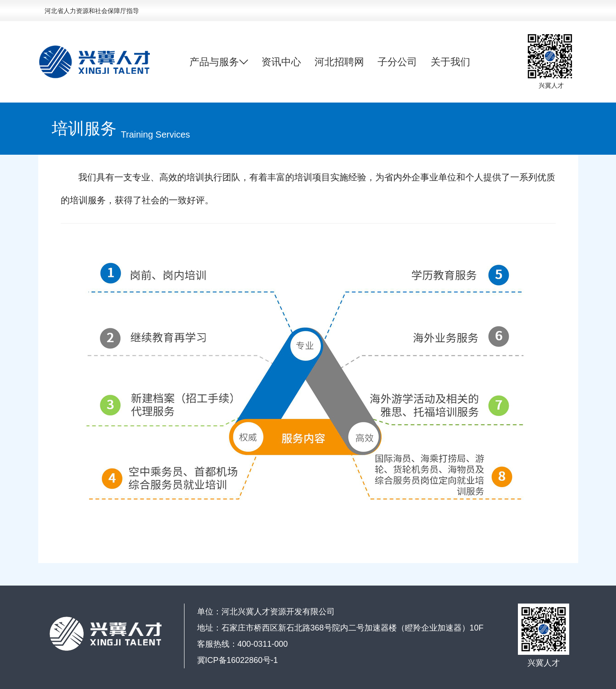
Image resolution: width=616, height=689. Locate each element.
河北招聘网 (339, 62)
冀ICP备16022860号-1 (238, 660)
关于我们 (450, 62)
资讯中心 (281, 62)
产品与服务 (219, 62)
